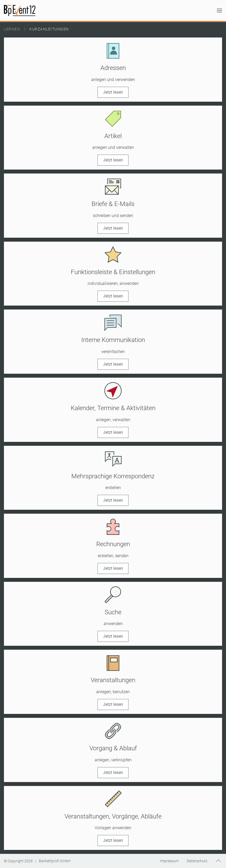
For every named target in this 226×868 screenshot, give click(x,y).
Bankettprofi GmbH (55, 861)
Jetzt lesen (113, 92)
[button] (219, 10)
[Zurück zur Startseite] (20, 10)
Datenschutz (197, 861)
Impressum (169, 861)
